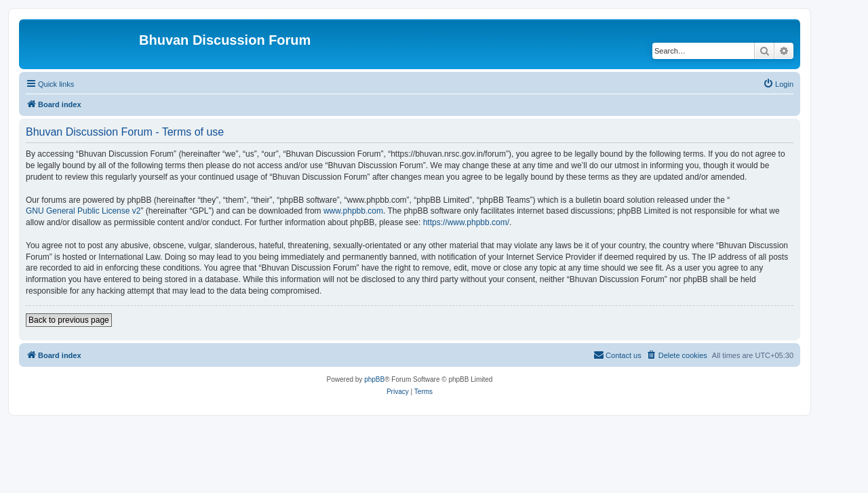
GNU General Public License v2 (83, 211)
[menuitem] (778, 84)
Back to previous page (69, 320)
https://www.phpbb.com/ (466, 222)
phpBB (374, 379)
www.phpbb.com (353, 211)
